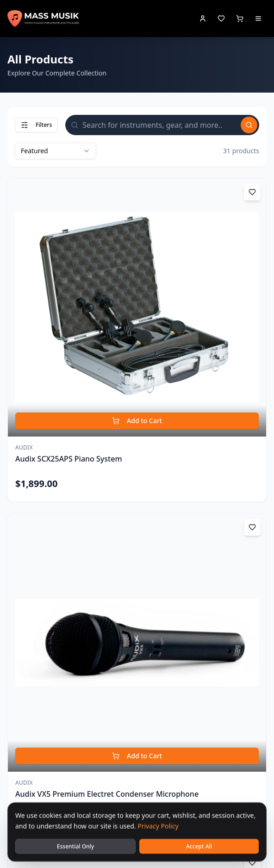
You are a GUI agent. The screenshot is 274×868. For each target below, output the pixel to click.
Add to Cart (137, 421)
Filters (36, 125)
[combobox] (56, 151)
